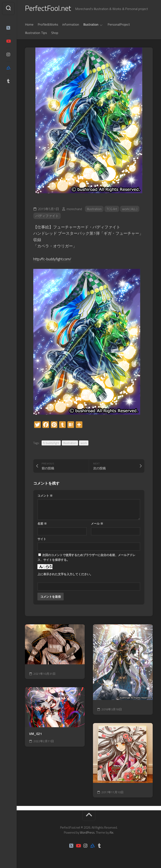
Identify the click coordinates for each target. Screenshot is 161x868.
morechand (74, 209)
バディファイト (47, 216)
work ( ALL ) (131, 209)
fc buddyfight (51, 443)
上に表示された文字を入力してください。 (65, 574)
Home (29, 25)
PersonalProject (119, 25)
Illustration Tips (36, 33)
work (84, 443)
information (71, 25)
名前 (42, 524)
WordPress (87, 833)
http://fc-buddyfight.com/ (54, 259)
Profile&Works (48, 25)
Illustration (91, 25)
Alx (111, 833)
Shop (55, 33)
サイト (42, 539)
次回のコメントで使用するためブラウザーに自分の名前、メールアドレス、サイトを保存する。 (86, 558)
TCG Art (112, 209)
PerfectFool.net (48, 8)
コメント (45, 496)
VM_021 (35, 734)
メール (97, 524)
